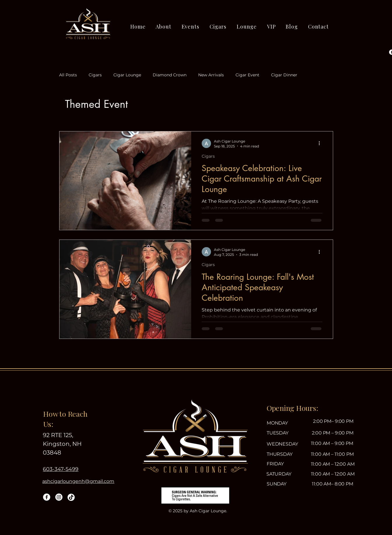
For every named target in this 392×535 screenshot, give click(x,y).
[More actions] (321, 143)
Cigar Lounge (127, 75)
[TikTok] (71, 497)
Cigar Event (247, 75)
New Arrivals (211, 75)
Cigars (95, 75)
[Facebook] (47, 497)
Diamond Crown (170, 75)
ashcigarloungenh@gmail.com (78, 481)
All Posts (68, 75)
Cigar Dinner (284, 75)
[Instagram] (59, 497)
